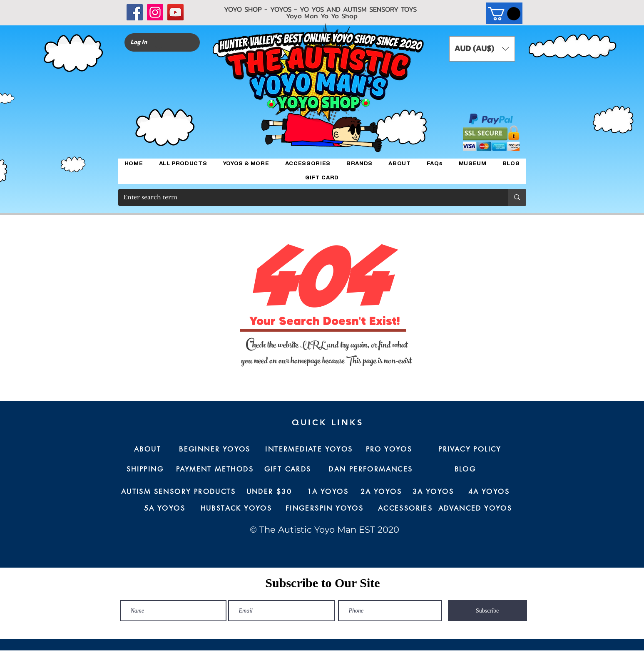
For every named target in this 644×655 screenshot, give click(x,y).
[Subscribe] (487, 611)
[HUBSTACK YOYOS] (236, 509)
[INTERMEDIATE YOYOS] (309, 449)
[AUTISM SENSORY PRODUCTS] (179, 492)
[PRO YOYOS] (389, 449)
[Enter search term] (307, 197)
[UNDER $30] (269, 492)
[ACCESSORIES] (405, 509)
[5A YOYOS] (165, 509)
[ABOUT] (148, 449)
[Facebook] (135, 12)
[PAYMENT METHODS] (215, 469)
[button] (504, 14)
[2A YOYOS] (381, 492)
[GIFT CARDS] (288, 469)
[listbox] (482, 49)
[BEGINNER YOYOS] (215, 449)
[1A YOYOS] (328, 492)
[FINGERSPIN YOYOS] (325, 509)
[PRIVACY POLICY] (470, 449)
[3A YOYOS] (433, 492)
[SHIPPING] (145, 469)
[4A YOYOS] (489, 492)
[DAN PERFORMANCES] (371, 469)
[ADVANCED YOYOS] (475, 509)
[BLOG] (465, 469)
